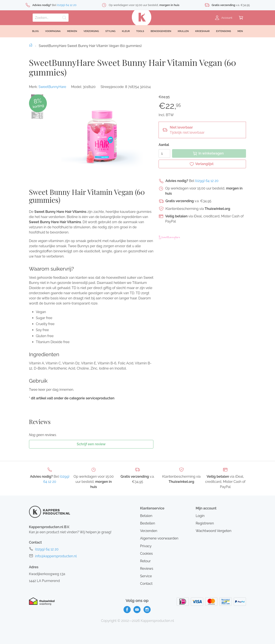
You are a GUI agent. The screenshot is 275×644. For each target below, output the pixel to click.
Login (200, 516)
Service (146, 576)
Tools (140, 31)
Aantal (164, 145)
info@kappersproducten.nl (56, 556)
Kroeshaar (202, 31)
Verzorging (91, 31)
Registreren (205, 523)
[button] (37, 115)
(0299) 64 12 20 (207, 181)
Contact (146, 584)
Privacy (146, 546)
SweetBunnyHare (52, 87)
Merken (72, 31)
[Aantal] (164, 153)
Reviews (147, 569)
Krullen (183, 31)
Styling (110, 31)
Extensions (224, 31)
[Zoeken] (51, 18)
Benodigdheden (161, 31)
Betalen (146, 516)
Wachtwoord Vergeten (214, 531)
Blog (35, 31)
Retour (145, 561)
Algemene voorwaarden (159, 538)
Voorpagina (53, 31)
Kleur (126, 31)
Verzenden (149, 531)
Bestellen (148, 523)
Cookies (146, 554)
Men (240, 31)
